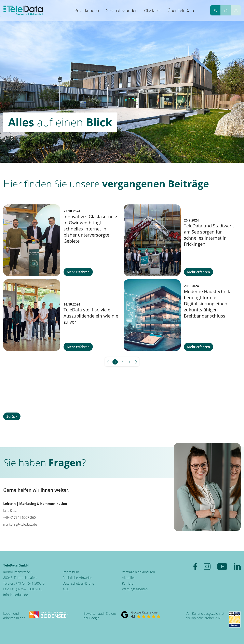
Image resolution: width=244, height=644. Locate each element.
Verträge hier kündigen (138, 572)
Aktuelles (129, 578)
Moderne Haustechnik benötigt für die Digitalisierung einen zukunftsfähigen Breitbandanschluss (207, 303)
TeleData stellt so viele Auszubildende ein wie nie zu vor (91, 316)
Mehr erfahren (78, 272)
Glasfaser (153, 10)
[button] (136, 362)
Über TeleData (181, 10)
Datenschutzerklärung (78, 583)
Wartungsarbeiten (135, 589)
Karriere (128, 583)
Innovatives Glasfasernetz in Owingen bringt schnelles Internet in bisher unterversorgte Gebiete (90, 229)
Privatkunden (87, 10)
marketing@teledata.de (20, 524)
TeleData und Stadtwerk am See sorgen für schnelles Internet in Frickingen (209, 235)
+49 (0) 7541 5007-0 (30, 583)
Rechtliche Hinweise (77, 578)
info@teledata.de (16, 595)
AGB (66, 589)
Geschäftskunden (122, 10)
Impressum (71, 572)
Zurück (12, 416)
